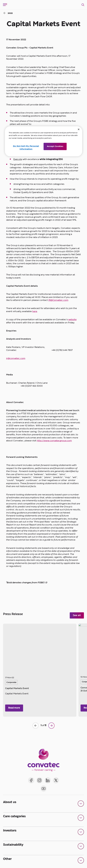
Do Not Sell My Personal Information (26, 148)
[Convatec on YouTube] (44, 789)
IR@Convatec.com (58, 300)
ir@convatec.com (16, 359)
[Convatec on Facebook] (31, 780)
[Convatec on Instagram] (39, 780)
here (35, 312)
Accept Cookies (55, 146)
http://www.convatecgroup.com (54, 441)
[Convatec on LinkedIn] (48, 780)
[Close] (79, 129)
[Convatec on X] (56, 780)
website (72, 320)
